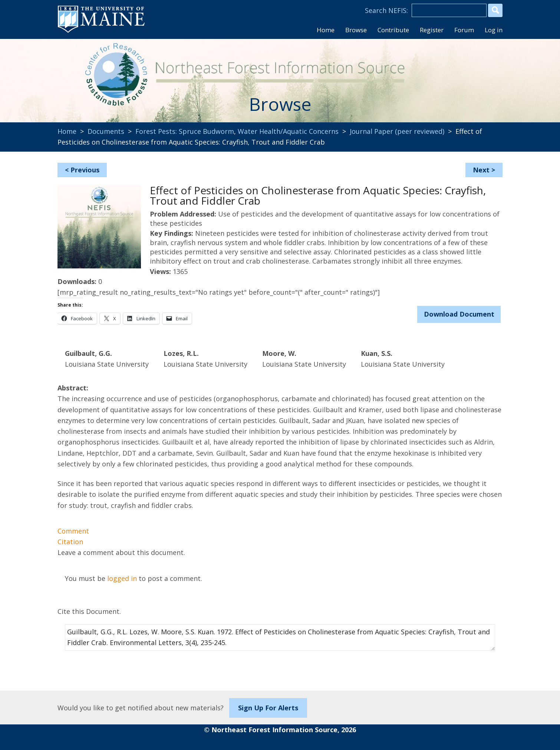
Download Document (459, 314)
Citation (70, 542)
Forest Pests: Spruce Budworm (185, 131)
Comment (73, 531)
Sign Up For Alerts (268, 708)
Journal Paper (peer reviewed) (397, 131)
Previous (85, 170)
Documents (106, 131)
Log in (494, 30)
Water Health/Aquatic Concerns (288, 131)
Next (481, 170)
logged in (122, 578)
